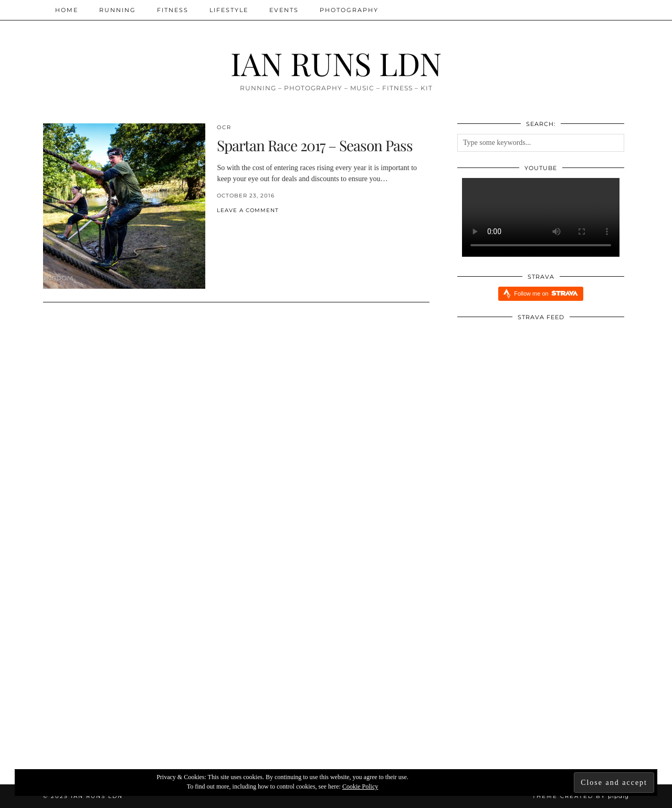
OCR (224, 127)
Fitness (173, 10)
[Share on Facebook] (219, 228)
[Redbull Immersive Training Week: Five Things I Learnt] (141, 673)
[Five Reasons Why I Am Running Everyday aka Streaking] (336, 673)
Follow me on (546, 293)
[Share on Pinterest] (230, 228)
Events (284, 10)
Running (118, 10)
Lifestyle (229, 10)
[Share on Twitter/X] (225, 228)
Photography (349, 10)
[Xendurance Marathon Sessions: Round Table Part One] (532, 673)
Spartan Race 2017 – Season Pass (315, 145)
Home (67, 10)
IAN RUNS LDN (336, 63)
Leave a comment (248, 210)
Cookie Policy (360, 786)
